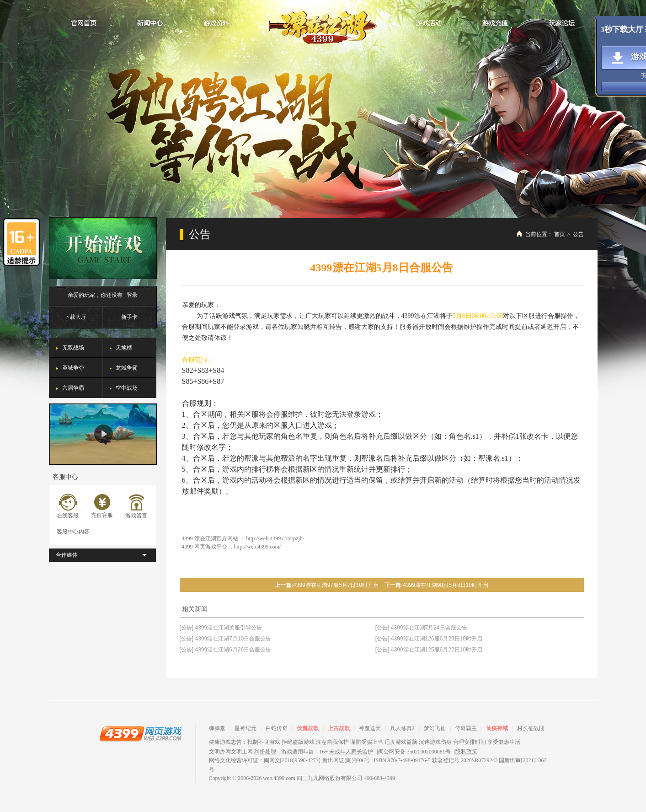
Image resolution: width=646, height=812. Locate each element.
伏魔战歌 (308, 728)
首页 (560, 234)
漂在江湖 (323, 25)
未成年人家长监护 (351, 752)
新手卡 (129, 317)
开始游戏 (103, 248)
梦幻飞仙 (435, 728)
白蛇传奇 (277, 728)
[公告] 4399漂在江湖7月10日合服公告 (226, 639)
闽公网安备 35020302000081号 (414, 752)
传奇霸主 (466, 728)
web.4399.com (279, 778)
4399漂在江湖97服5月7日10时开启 (336, 585)
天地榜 (124, 348)
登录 (132, 295)
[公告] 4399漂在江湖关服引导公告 (221, 628)
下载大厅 (75, 317)
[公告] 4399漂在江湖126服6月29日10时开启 (429, 639)
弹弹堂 (217, 728)
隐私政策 (466, 752)
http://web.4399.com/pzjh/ (275, 538)
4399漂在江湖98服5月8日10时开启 (446, 585)
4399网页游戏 (140, 733)
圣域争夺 (73, 368)
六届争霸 (73, 388)
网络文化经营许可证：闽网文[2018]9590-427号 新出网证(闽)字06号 (290, 760)
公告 (578, 234)
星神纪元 (246, 728)
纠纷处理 (265, 752)
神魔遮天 (370, 728)
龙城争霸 (127, 368)
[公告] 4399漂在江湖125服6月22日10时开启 (429, 650)
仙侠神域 (497, 728)
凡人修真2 (402, 728)
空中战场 (127, 388)
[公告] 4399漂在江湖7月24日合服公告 (421, 628)
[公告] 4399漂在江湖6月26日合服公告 (226, 650)
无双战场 (73, 348)
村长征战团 (531, 728)
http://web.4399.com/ (258, 547)
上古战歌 (339, 728)
